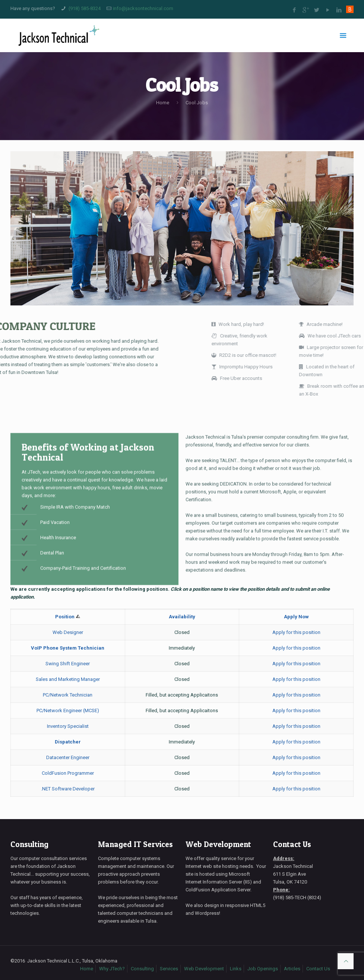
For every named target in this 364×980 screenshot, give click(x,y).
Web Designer (68, 632)
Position (65, 617)
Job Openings (263, 969)
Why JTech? (112, 969)
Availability (182, 617)
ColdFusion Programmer (68, 773)
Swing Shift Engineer (68, 664)
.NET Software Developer (68, 789)
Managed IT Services (135, 844)
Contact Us (292, 844)
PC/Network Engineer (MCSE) (68, 711)
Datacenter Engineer (68, 757)
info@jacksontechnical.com (143, 8)
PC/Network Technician (68, 695)
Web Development (218, 844)
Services (169, 969)
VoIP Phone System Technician (68, 648)
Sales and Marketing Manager (68, 679)
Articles (292, 969)
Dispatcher (68, 742)
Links (236, 969)
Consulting (29, 844)
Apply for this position (296, 632)
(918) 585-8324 (85, 8)
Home (163, 103)
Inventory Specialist (68, 726)
